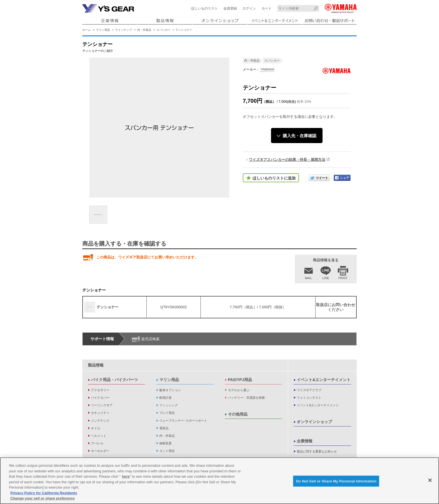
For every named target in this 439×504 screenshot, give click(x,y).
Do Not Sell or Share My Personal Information (336, 481)
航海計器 (165, 398)
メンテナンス (100, 421)
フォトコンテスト (309, 398)
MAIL (309, 278)
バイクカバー (100, 398)
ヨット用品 (167, 451)
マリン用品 (103, 30)
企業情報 (305, 441)
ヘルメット (99, 436)
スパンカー (164, 30)
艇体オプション (170, 390)
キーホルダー (100, 451)
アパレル (97, 443)
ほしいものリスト (204, 8)
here (126, 477)
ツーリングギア (102, 405)
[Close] (430, 480)
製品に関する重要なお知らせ (317, 451)
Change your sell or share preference (43, 499)
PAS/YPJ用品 (240, 380)
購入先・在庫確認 (300, 136)
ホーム (87, 30)
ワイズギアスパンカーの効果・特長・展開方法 (287, 159)
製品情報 (96, 365)
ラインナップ (123, 30)
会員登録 (230, 8)
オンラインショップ (314, 422)
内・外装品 (144, 30)
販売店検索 (150, 339)
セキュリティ (100, 413)
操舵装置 (165, 443)
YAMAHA (267, 69)
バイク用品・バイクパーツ (115, 380)
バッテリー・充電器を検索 (246, 398)
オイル (96, 428)
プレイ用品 (167, 413)
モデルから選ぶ (239, 390)
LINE (326, 278)
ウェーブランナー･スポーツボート (183, 421)
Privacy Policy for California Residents (44, 493)
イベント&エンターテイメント (324, 380)
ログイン (249, 8)
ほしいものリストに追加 (274, 178)
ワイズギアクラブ (309, 390)
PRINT (343, 278)
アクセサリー (100, 390)
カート (267, 8)
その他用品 (238, 414)
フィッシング (169, 405)
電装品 (164, 428)
